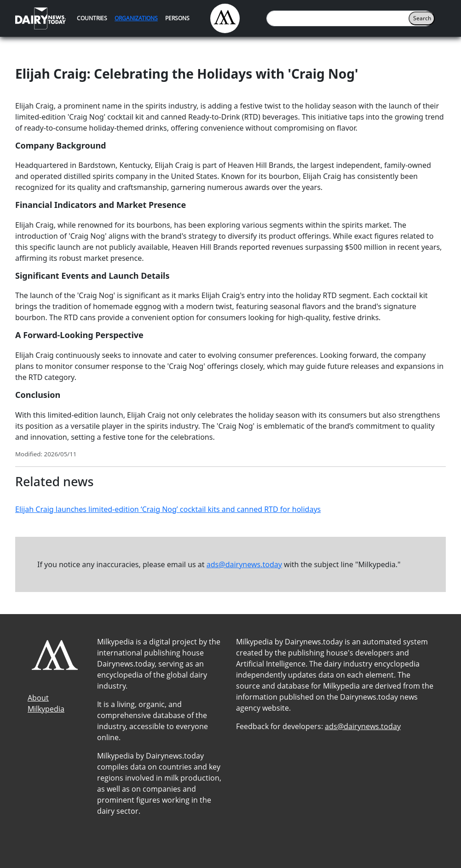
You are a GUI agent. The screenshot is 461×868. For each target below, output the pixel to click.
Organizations (136, 18)
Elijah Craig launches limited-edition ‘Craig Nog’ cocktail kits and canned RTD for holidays (168, 509)
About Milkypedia (46, 703)
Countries (92, 18)
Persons (177, 18)
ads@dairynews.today (244, 564)
